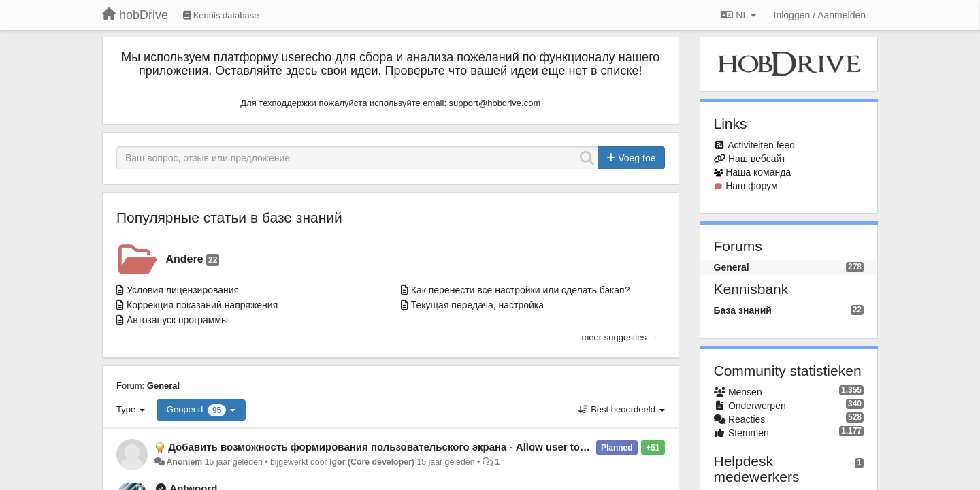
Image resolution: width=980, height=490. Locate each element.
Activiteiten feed (761, 145)
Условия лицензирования (183, 290)
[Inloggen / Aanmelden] (820, 15)
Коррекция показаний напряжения (202, 305)
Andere (193, 260)
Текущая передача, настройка (477, 305)
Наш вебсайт (757, 159)
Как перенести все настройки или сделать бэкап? (521, 290)
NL (738, 15)
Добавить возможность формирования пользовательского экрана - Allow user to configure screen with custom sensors (469, 447)
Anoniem (184, 462)
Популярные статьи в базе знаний (229, 217)
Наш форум (751, 186)
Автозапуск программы (177, 320)
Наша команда (758, 172)
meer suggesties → (620, 337)
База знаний (743, 310)
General (163, 386)
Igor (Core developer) (372, 462)
